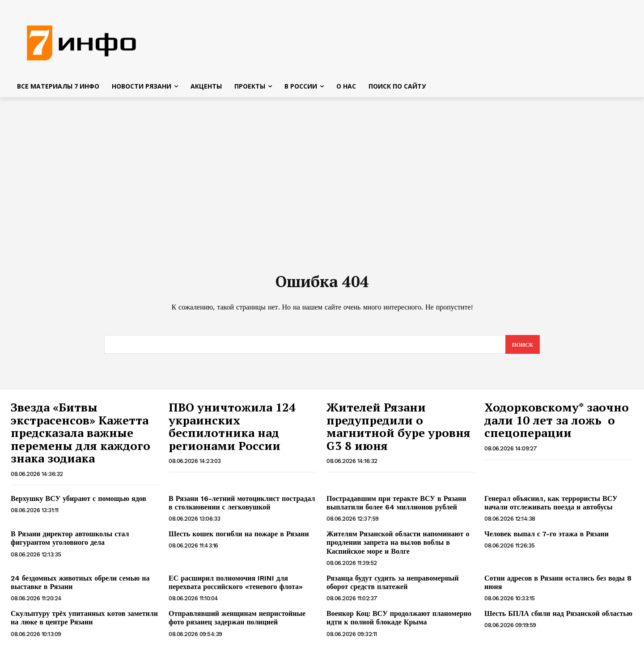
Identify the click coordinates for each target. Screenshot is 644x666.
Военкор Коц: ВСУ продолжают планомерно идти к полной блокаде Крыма (399, 621)
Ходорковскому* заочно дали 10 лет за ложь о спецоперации (557, 423)
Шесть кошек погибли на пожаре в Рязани (239, 537)
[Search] (522, 348)
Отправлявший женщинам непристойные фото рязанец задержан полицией (237, 621)
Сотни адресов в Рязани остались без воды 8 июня (558, 586)
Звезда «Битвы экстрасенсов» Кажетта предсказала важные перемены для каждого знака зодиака (80, 436)
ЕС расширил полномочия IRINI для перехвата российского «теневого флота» (236, 586)
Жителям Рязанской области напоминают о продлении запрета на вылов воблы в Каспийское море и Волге (398, 546)
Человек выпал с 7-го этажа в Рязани (547, 537)
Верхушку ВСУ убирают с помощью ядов (78, 502)
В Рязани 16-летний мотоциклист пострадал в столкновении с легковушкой (242, 506)
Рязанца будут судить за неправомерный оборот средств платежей (393, 586)
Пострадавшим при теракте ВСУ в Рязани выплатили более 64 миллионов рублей (396, 506)
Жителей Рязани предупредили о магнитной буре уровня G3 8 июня (398, 430)
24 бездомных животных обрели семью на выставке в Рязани (80, 586)
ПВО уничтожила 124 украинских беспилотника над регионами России (232, 430)
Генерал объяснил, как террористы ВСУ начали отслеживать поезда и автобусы (551, 506)
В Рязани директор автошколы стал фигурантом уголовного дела (70, 542)
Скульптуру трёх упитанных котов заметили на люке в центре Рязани (84, 621)
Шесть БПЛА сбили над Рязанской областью (558, 617)
